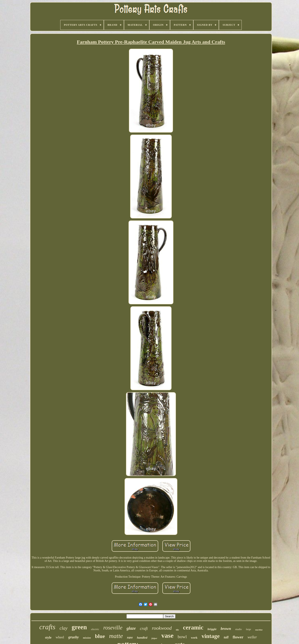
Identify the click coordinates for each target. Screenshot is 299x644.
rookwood (162, 628)
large (248, 629)
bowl (182, 637)
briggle (212, 629)
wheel (60, 637)
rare (130, 637)
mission (87, 638)
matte (116, 636)
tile (177, 630)
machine (259, 630)
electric (95, 629)
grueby (74, 637)
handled (142, 638)
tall (226, 637)
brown (226, 629)
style (48, 637)
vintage (211, 636)
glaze (131, 628)
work (194, 638)
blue (100, 636)
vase (167, 635)
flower (238, 637)
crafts (47, 627)
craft (144, 628)
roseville (113, 628)
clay (64, 628)
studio (239, 629)
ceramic (193, 627)
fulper (154, 638)
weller (252, 637)
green (79, 627)
